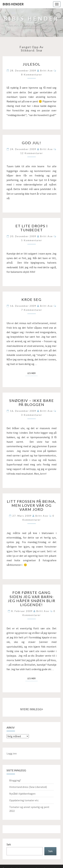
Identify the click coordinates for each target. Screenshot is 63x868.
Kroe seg (32, 299)
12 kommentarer (32, 153)
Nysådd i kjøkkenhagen (22, 794)
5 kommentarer (32, 240)
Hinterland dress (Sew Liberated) (28, 787)
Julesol (32, 64)
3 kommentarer (32, 415)
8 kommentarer (32, 75)
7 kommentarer (32, 310)
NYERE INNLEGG (32, 709)
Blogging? (15, 780)
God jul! (32, 143)
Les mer (33, 373)
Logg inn (12, 753)
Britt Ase (46, 70)
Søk (9, 844)
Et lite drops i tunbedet (32, 228)
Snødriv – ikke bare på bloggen (32, 402)
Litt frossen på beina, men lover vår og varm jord (32, 505)
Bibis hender (13, 4)
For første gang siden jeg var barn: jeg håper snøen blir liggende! (32, 599)
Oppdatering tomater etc (24, 800)
